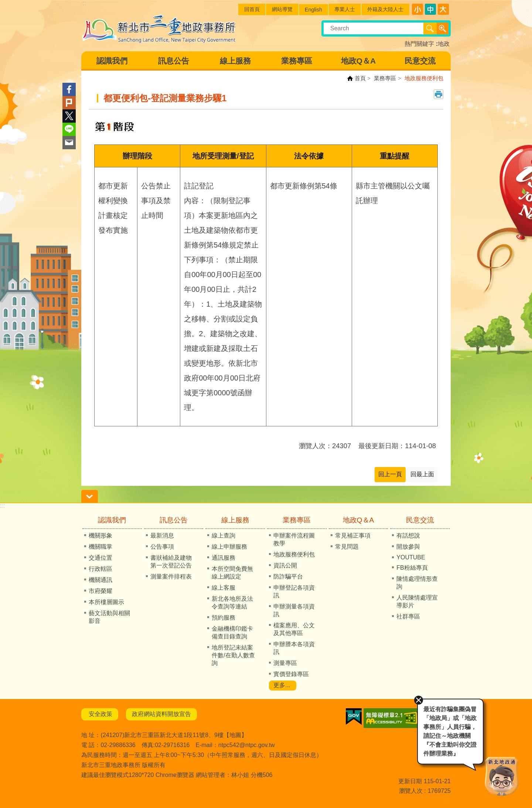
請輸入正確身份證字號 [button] (90, 496)
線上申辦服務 (229, 547)
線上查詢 (224, 536)
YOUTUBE (411, 557)
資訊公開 (285, 565)
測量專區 (285, 663)
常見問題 (347, 547)
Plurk (69, 103)
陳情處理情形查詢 (417, 583)
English (313, 10)
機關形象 (100, 536)
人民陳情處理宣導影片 (417, 601)
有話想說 (408, 536)
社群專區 (408, 616)
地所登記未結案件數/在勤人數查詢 (233, 655)
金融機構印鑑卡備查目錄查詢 (232, 633)
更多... (282, 685)
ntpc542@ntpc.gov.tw (247, 745)
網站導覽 (282, 9)
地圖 (235, 735)
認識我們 (112, 61)
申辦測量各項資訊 (294, 610)
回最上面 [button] (422, 474)
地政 (444, 44)
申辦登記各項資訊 (294, 591)
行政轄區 (100, 569)
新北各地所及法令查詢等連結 (232, 603)
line (69, 129)
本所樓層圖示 (106, 602)
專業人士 (345, 9)
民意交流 (420, 61)
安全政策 (100, 714)
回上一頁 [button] (390, 474)
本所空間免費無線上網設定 (232, 573)
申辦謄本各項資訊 (294, 648)
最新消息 (162, 536)
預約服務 (224, 618)
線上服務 (235, 61)
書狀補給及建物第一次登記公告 (171, 562)
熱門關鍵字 (419, 44)
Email (69, 143)
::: (2, 506)
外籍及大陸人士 (385, 9)
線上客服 (224, 588)
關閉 (416, 698)
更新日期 (410, 781)
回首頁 (252, 9)
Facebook (69, 89)
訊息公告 (174, 61)
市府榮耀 (100, 591)
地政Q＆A (359, 61)
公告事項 (162, 547)
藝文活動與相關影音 (109, 617)
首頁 (360, 78)
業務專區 (297, 61)
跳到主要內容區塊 (4, 4)
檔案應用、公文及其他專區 (294, 629)
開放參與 (408, 547)
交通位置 (100, 558)
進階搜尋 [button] (443, 28)
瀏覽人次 (411, 791)
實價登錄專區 (291, 674)
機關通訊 (100, 580)
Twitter (69, 116)
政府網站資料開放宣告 (161, 714)
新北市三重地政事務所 (159, 29)
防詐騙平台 (288, 577)
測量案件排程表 (171, 577)
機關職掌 (100, 547)
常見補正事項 (353, 536)
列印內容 (439, 94)
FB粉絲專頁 (412, 568)
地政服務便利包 (424, 78)
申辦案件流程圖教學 (294, 539)
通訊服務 (224, 558)
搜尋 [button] (430, 28)
